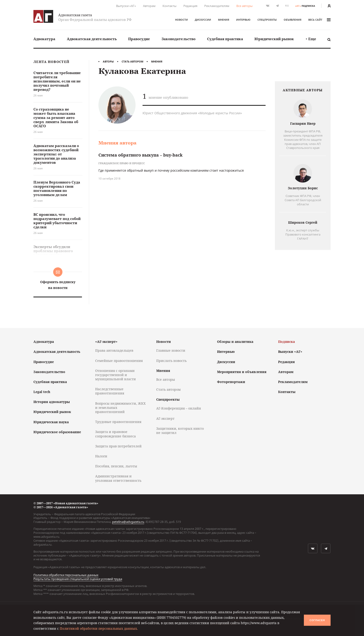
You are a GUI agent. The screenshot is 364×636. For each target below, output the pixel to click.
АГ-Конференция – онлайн (179, 408)
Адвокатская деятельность (92, 39)
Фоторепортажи (231, 382)
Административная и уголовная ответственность (118, 478)
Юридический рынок (274, 39)
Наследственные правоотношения (110, 391)
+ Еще (311, 39)
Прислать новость (171, 361)
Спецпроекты (267, 20)
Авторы (108, 61)
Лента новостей (51, 62)
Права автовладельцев (114, 350)
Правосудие (139, 39)
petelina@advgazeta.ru (128, 522)
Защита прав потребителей (118, 446)
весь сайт (319, 20)
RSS (287, 6)
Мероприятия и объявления (242, 372)
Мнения (224, 20)
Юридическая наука (51, 422)
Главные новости (171, 350)
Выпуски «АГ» (126, 6)
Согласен (317, 620)
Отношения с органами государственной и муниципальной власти (115, 375)
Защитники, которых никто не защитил (180, 431)
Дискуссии (203, 20)
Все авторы (244, 6)
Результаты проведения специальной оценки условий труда (78, 579)
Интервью (243, 20)
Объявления (292, 20)
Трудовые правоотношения (118, 422)
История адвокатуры (52, 402)
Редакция (190, 6)
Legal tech (42, 392)
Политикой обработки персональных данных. (99, 628)
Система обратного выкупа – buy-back (140, 155)
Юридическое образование (57, 432)
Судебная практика (225, 39)
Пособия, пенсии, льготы (116, 466)
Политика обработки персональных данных (66, 575)
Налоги (101, 456)
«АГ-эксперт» (106, 342)
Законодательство (179, 39)
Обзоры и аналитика (235, 342)
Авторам (149, 6)
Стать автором (132, 61)
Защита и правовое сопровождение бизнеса (115, 434)
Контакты (169, 6)
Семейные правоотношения (119, 361)
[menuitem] (44, 39)
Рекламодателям (217, 6)
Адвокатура (44, 39)
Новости (181, 20)
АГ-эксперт (165, 418)
